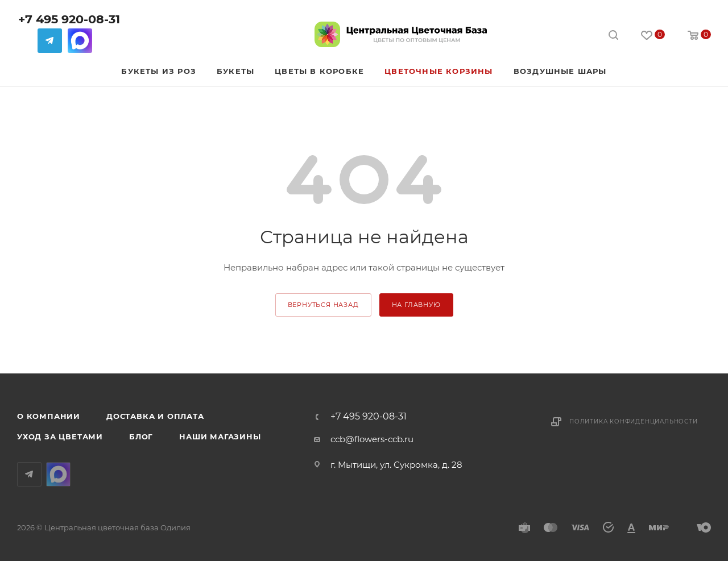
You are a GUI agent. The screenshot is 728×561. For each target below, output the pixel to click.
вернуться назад (323, 305)
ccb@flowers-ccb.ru (372, 439)
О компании (49, 416)
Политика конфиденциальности (634, 421)
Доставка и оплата (155, 416)
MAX (80, 41)
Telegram (50, 41)
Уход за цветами (60, 437)
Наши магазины (220, 437)
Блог (141, 437)
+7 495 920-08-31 (69, 19)
